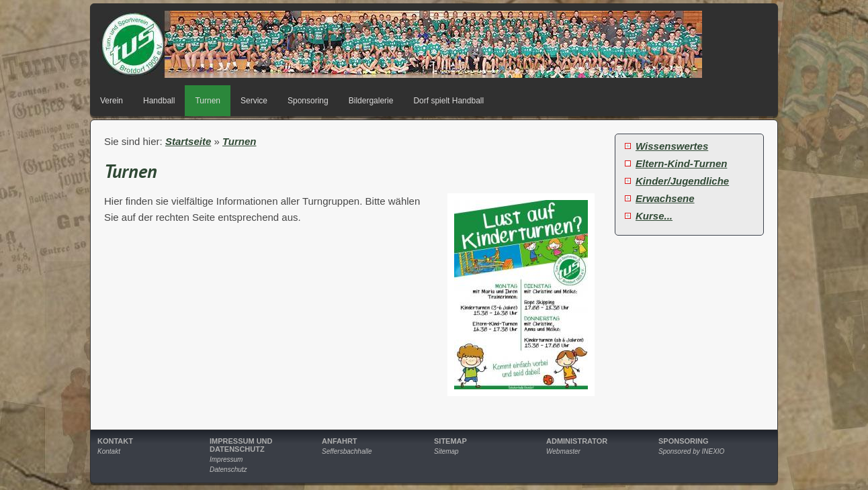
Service (254, 101)
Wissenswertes (672, 146)
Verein (112, 101)
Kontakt (109, 451)
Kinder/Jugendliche (682, 181)
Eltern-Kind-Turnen (681, 163)
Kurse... (654, 216)
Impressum (226, 459)
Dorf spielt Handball (448, 101)
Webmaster (563, 451)
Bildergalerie (371, 101)
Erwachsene (665, 198)
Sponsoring (308, 101)
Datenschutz (228, 470)
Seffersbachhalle (347, 451)
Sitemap (446, 451)
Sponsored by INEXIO (691, 451)
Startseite (188, 141)
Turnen (208, 101)
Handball (159, 101)
